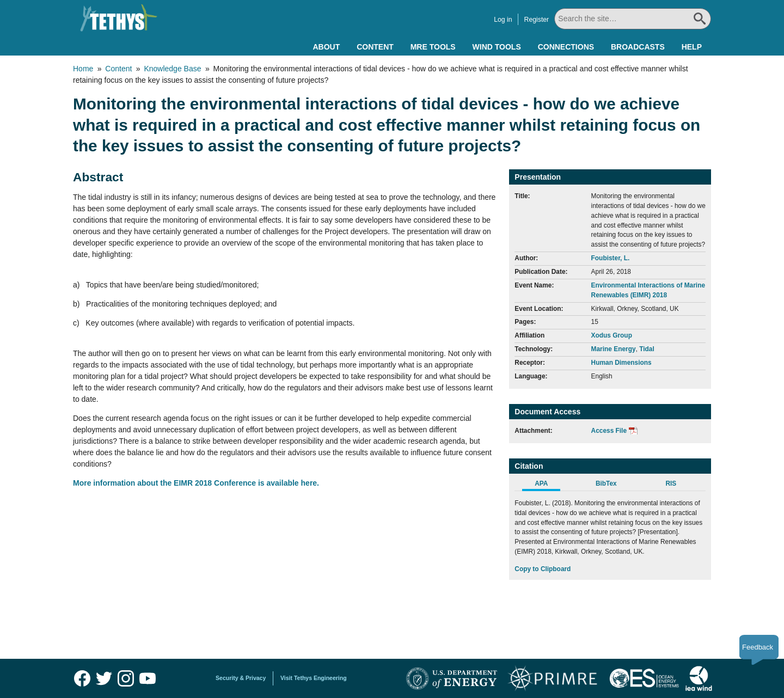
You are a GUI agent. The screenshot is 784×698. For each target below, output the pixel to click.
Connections (566, 47)
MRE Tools (433, 47)
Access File (609, 431)
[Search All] (633, 19)
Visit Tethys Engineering (314, 678)
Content (375, 47)
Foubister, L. (611, 258)
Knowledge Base (172, 69)
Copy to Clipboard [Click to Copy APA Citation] (543, 569)
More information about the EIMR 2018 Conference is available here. (196, 483)
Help (692, 47)
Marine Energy (614, 349)
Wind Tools (497, 47)
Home (83, 69)
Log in (503, 20)
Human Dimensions (621, 363)
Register (536, 20)
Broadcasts (638, 47)
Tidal (647, 349)
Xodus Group (612, 335)
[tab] (547, 485)
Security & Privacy (241, 678)
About (326, 47)
